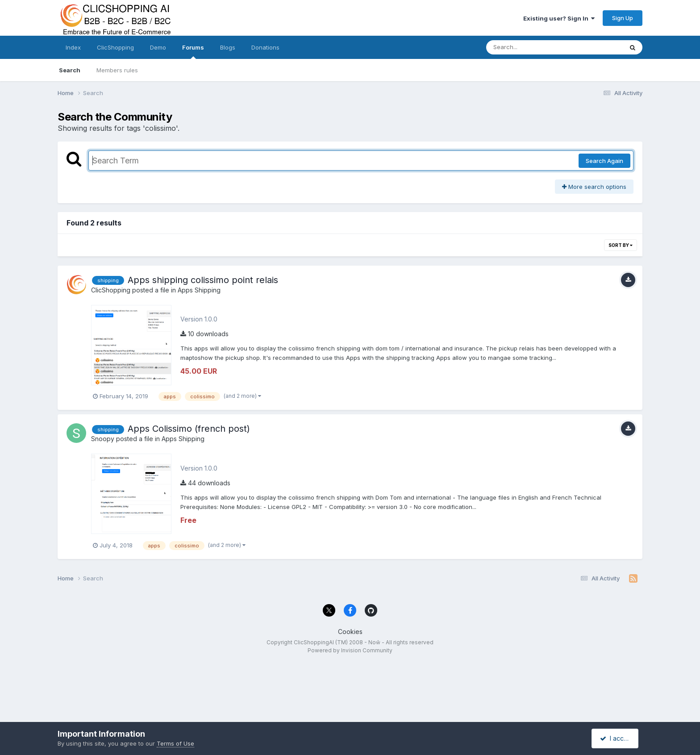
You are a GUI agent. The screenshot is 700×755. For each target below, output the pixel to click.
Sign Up (623, 18)
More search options (594, 187)
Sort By (621, 245)
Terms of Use (175, 743)
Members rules (117, 70)
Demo (158, 47)
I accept (616, 738)
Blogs (228, 47)
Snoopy (103, 439)
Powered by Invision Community (350, 650)
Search (70, 70)
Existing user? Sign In (559, 18)
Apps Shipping (199, 290)
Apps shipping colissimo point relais (203, 280)
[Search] (530, 47)
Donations (265, 47)
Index (73, 47)
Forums (193, 51)
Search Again (604, 161)
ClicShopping (115, 47)
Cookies (350, 632)
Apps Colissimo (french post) (189, 429)
